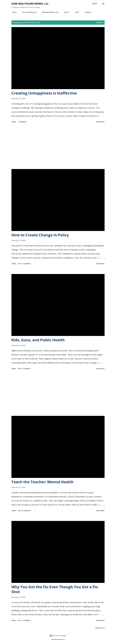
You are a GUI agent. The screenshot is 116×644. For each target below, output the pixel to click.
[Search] (95, 4)
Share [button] (14, 122)
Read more (100, 122)
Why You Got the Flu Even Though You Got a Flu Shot (55, 589)
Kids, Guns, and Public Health (38, 340)
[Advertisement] (58, 146)
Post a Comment (24, 264)
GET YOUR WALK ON (28, 12)
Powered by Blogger (58, 636)
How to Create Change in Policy (40, 235)
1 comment (22, 122)
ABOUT (66, 12)
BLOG (13, 12)
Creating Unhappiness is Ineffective (44, 93)
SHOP (76, 12)
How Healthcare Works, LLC (30, 4)
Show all (100, 23)
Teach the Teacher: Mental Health (42, 482)
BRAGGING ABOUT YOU (49, 12)
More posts (100, 628)
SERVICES (87, 12)
